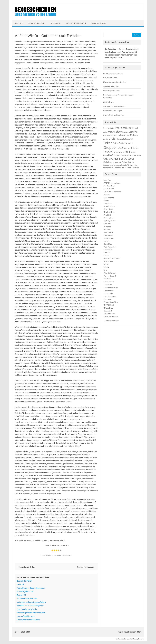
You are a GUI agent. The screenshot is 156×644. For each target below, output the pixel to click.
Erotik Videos (109, 282)
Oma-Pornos (109, 290)
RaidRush (107, 279)
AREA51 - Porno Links (112, 183)
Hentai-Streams (110, 296)
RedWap (107, 195)
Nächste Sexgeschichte (87, 567)
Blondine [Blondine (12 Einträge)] (133, 132)
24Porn (107, 241)
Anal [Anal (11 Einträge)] (110, 132)
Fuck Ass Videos (110, 247)
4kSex (106, 200)
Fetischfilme (109, 250)
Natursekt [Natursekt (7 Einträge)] (125, 155)
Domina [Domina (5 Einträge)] (106, 139)
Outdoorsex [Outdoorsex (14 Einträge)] (110, 162)
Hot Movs (108, 229)
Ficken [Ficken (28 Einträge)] (108, 143)
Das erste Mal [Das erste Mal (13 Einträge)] (127, 135)
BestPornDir (109, 232)
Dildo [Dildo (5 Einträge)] (136, 135)
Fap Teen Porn (109, 186)
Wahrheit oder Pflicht (111, 86)
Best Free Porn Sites (112, 258)
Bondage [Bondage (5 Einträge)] (106, 135)
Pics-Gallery (108, 235)
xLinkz (106, 264)
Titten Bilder (109, 308)
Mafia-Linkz (108, 261)
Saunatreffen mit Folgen (113, 111)
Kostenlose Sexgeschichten (126, 639)
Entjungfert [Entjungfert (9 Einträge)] (128, 139)
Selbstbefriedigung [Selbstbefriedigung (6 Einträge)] (128, 165)
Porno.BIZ (108, 253)
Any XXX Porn (109, 206)
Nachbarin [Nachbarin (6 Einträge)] (118, 155)
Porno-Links (109, 293)
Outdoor (45, 540)
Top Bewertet (55, 23)
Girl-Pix (107, 256)
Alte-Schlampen (110, 273)
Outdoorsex (54, 540)
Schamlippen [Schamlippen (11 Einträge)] (128, 162)
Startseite (19, 23)
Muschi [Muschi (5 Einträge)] (133, 152)
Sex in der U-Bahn (110, 78)
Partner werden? (112, 321)
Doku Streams (109, 314)
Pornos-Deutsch (110, 276)
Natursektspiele (34, 540)
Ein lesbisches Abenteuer (113, 73)
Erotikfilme (108, 285)
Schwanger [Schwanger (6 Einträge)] (107, 165)
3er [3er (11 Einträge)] (105, 128)
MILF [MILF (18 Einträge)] (128, 152)
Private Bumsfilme (111, 302)
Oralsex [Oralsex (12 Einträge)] (107, 159)
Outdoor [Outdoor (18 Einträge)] (129, 159)
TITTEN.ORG (109, 305)
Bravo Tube (108, 209)
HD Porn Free (109, 189)
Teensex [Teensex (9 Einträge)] (117, 168)
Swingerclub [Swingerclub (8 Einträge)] (108, 168)
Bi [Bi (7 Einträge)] (123, 132)
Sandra (141, 639)
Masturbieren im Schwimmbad (115, 82)
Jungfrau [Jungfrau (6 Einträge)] (127, 148)
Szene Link (108, 311)
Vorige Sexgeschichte (26, 567)
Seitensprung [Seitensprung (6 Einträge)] (116, 165)
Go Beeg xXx (109, 197)
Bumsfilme (108, 244)
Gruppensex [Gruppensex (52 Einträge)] (113, 148)
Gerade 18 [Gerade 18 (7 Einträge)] (129, 143)
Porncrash (108, 299)
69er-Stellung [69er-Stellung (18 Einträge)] (123, 128)
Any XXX (107, 215)
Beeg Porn (108, 203)
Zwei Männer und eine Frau (114, 115)
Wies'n (62, 540)
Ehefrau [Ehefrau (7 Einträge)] (120, 139)
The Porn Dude (110, 212)
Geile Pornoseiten (111, 287)
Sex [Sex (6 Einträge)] (136, 165)
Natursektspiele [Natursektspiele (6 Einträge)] (135, 155)
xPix (106, 270)
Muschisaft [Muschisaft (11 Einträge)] (109, 155)
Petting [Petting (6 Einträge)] (119, 162)
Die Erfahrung (108, 102)
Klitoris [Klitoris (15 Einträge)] (134, 148)
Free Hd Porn (109, 218)
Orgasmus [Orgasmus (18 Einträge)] (117, 159)
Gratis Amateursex (111, 317)
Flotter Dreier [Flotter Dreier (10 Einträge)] (119, 143)
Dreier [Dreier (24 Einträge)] (113, 139)
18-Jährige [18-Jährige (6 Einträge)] (111, 128)
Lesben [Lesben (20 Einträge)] (108, 152)
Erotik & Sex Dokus (98, 23)
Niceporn (107, 227)
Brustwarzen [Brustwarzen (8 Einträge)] (115, 135)
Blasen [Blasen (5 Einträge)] (126, 132)
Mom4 (106, 267)
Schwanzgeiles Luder (111, 91)
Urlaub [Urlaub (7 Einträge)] (124, 168)
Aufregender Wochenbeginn (114, 106)
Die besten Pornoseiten (76, 23)
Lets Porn (108, 180)
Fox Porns (108, 224)
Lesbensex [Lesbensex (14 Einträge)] (119, 152)
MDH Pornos (109, 238)
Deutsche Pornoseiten (112, 192)
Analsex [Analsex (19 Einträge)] (117, 132)
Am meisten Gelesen (36, 23)
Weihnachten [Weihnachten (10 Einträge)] (133, 168)
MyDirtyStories (110, 221)
